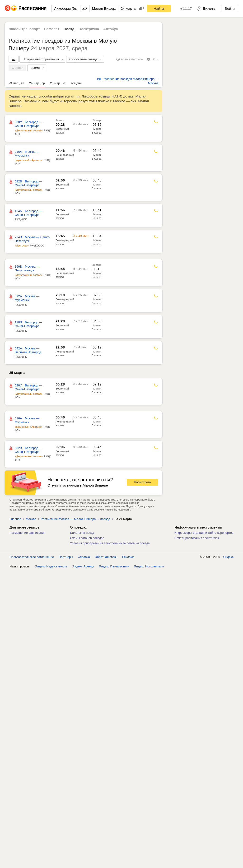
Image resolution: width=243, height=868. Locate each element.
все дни (76, 83)
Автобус (111, 29)
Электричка (89, 29)
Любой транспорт (24, 29)
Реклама (128, 557)
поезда (105, 519)
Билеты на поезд (82, 533)
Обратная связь (106, 557)
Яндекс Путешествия (114, 566)
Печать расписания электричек (197, 538)
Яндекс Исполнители (149, 566)
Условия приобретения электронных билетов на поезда (110, 543)
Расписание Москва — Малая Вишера (68, 519)
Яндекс (228, 557)
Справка (84, 557)
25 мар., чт (58, 83)
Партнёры (66, 557)
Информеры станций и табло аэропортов (204, 533)
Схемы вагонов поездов (87, 538)
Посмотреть (142, 482)
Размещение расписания (27, 533)
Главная (15, 519)
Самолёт (52, 29)
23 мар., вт (16, 83)
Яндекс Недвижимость (51, 566)
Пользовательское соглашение (32, 557)
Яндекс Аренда (83, 566)
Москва (31, 519)
